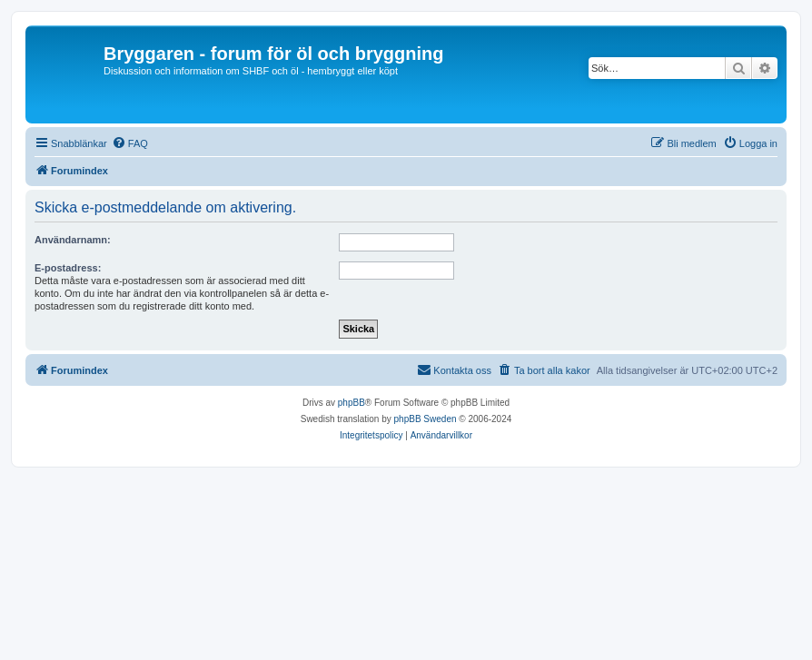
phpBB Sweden (426, 419)
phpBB (352, 403)
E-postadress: (68, 268)
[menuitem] (130, 143)
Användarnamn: (73, 240)
